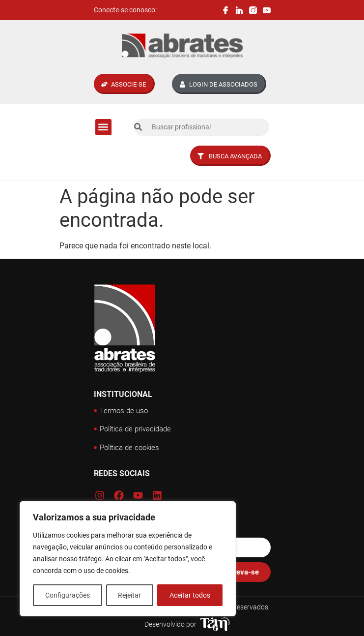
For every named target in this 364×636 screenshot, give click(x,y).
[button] (103, 127)
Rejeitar (130, 595)
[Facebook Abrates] (225, 10)
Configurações (68, 595)
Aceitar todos (190, 595)
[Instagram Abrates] (253, 10)
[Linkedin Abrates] (239, 10)
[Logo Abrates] (182, 46)
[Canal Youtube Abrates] (267, 10)
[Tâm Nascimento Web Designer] (215, 624)
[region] (128, 559)
